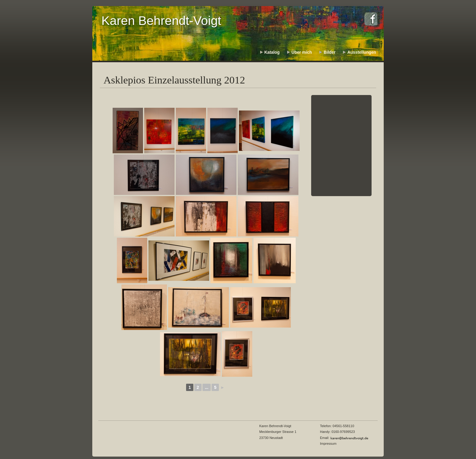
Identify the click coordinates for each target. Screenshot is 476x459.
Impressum (328, 444)
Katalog (272, 52)
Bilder (330, 52)
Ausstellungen (362, 52)
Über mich (302, 52)
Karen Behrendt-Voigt (161, 21)
